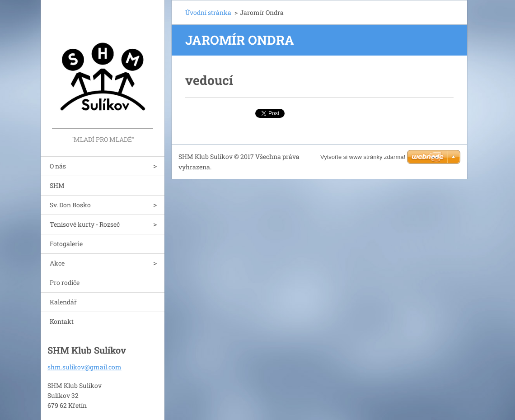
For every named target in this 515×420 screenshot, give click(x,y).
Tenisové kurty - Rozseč (85, 224)
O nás (58, 166)
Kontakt (62, 321)
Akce (57, 263)
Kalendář (63, 302)
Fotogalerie (66, 244)
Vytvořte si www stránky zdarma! (363, 157)
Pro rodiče (65, 282)
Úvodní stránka (208, 12)
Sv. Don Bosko (70, 205)
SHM (57, 185)
